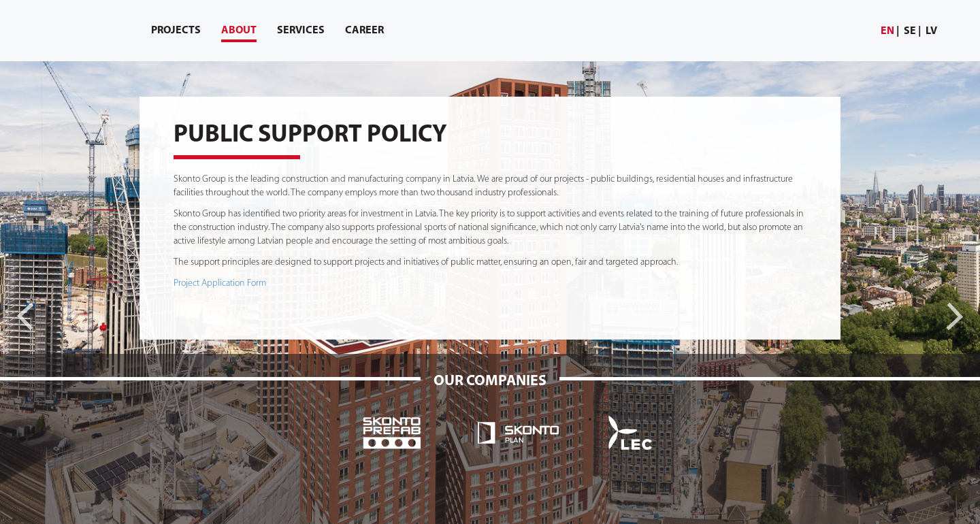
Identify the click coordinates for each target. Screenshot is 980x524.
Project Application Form (220, 283)
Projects (176, 31)
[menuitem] (890, 32)
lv (931, 31)
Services (301, 31)
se (910, 31)
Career (364, 31)
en (887, 31)
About (239, 34)
